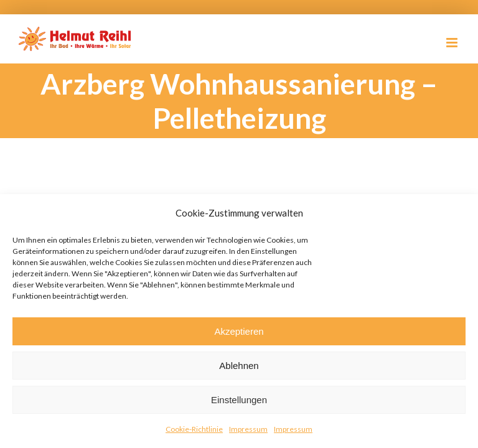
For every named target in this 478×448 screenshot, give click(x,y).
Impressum (248, 429)
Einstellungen (239, 400)
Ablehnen (239, 366)
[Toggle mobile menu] (453, 43)
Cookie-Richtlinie (194, 429)
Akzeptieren (239, 331)
